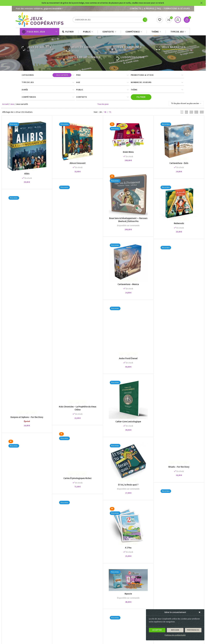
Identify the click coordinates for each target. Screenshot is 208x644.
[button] (200, 612)
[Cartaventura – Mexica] (129, 264)
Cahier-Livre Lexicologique (118, 402)
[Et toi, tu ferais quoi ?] (118, 443)
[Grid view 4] (191, 113)
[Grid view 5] (196, 113)
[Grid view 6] (202, 113)
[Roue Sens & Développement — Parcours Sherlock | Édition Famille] (57, 525)
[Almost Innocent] (78, 142)
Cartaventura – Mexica (129, 286)
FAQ (159, 9)
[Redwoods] (180, 204)
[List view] (182, 113)
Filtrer (141, 98)
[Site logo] (40, 20)
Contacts (135, 9)
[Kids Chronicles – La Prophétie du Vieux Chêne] (78, 295)
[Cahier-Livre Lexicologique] (118, 380)
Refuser (175, 630)
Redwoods (180, 225)
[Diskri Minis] (129, 136)
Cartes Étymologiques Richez (88, 455)
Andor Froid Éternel (108, 352)
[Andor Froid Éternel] (108, 324)
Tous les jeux (103, 105)
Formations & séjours (177, 9)
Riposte (118, 562)
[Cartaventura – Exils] (180, 142)
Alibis (27, 175)
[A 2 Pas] (139, 504)
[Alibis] (27, 147)
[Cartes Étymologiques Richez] (88, 430)
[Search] (110, 20)
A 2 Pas (138, 527)
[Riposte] (118, 548)
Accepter (157, 630)
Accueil (5, 105)
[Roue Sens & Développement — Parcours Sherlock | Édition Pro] (129, 196)
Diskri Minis (129, 153)
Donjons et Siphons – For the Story (27, 419)
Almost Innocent (78, 164)
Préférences (193, 630)
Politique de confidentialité (175, 635)
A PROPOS (149, 9)
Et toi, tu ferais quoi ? (118, 465)
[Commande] (186, 104)
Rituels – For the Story (180, 469)
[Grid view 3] (186, 113)
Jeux (12, 105)
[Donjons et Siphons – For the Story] (27, 306)
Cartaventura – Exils (180, 164)
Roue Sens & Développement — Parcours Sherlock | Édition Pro (129, 221)
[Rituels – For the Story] (180, 356)
